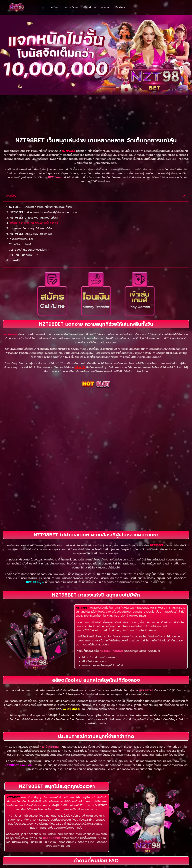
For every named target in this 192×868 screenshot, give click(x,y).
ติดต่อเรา (121, 7)
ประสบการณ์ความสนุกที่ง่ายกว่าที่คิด (31, 195)
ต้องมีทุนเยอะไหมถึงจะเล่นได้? (32, 217)
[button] (184, 163)
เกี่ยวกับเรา (89, 7)
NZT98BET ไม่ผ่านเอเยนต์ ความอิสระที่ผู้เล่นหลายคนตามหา (44, 179)
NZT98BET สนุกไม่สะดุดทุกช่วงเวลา (31, 201)
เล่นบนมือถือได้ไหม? (26, 222)
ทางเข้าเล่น (72, 7)
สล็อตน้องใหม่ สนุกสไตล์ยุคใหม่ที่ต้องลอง (34, 190)
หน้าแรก (56, 7)
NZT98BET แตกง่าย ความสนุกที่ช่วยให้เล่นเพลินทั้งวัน (41, 174)
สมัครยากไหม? (23, 211)
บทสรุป (14, 227)
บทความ (106, 7)
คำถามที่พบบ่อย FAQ (22, 206)
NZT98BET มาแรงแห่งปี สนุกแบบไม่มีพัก (34, 185)
